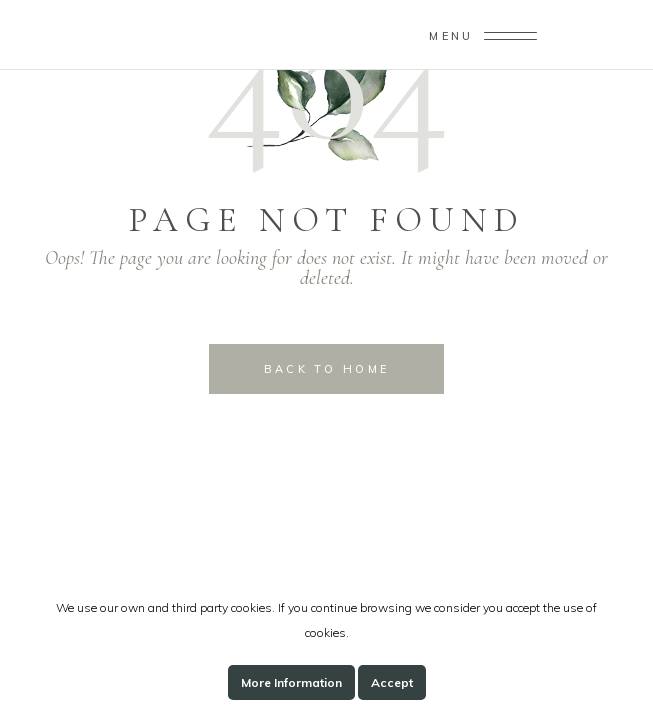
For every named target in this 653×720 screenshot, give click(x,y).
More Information (291, 682)
